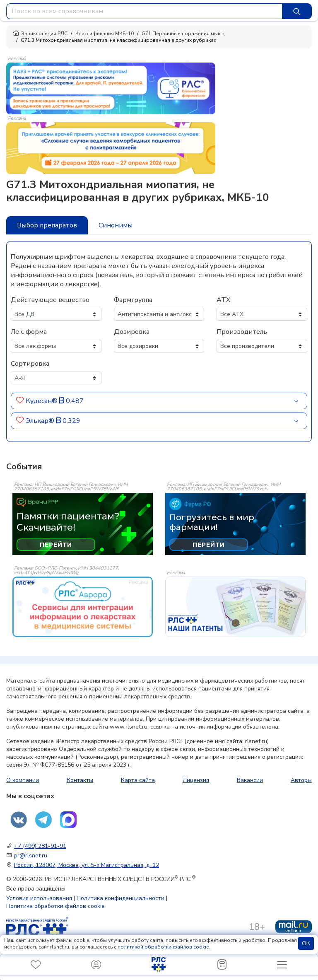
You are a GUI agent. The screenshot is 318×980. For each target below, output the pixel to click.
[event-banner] (83, 607)
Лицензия (196, 780)
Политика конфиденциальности (120, 898)
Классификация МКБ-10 (105, 34)
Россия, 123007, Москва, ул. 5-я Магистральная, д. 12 (87, 865)
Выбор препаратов (47, 225)
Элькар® (41, 421)
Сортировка (30, 364)
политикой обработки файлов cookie (163, 947)
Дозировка (132, 332)
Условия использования (39, 898)
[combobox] (144, 11)
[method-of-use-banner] (111, 88)
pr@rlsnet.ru (31, 856)
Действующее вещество (50, 300)
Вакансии (250, 780)
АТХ (223, 300)
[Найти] (297, 11)
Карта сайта (138, 780)
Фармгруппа (133, 300)
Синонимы (116, 225)
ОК (306, 943)
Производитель (242, 332)
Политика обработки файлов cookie (55, 906)
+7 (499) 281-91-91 (40, 846)
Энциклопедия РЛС (40, 34)
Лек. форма (29, 332)
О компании (23, 780)
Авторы (301, 780)
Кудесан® (42, 401)
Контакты (80, 780)
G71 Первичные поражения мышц (183, 34)
